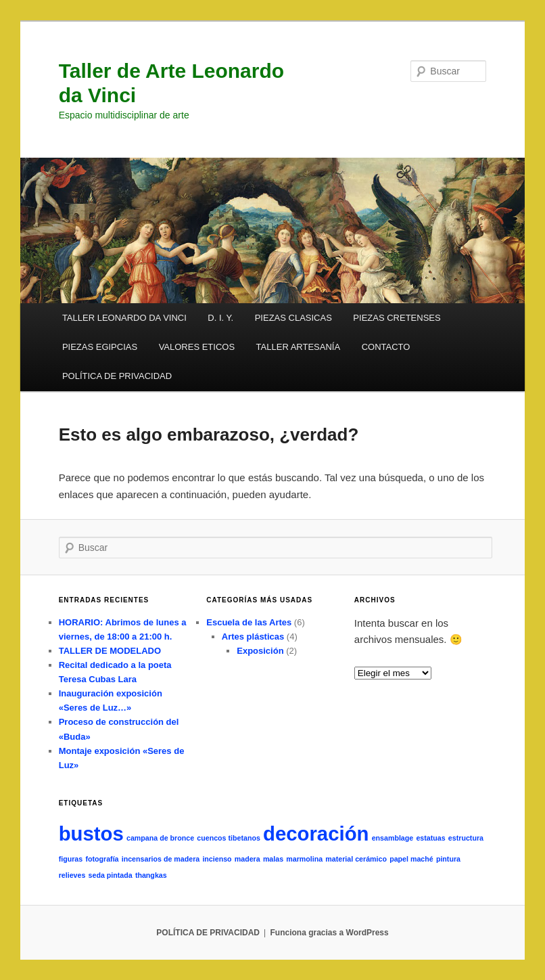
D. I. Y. (220, 318)
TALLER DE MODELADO (110, 651)
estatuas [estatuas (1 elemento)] (430, 838)
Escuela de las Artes (249, 622)
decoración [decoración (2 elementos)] (316, 833)
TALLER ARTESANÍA (299, 347)
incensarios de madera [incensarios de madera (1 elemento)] (161, 859)
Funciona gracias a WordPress (329, 933)
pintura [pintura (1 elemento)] (448, 859)
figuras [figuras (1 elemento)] (71, 859)
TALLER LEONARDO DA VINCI (124, 318)
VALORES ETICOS (197, 347)
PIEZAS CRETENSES (397, 318)
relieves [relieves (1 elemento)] (72, 875)
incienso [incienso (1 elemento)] (217, 859)
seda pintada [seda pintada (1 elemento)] (111, 875)
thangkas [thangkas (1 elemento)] (151, 875)
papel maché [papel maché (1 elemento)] (411, 859)
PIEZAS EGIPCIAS (100, 347)
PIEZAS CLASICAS (293, 318)
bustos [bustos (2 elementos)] (91, 833)
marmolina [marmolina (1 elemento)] (304, 859)
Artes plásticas (253, 637)
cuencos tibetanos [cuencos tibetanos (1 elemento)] (229, 838)
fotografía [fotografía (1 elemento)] (102, 859)
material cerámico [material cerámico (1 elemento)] (356, 859)
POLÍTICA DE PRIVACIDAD (117, 376)
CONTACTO (386, 347)
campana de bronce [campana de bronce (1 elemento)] (160, 838)
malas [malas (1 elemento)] (273, 859)
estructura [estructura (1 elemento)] (466, 838)
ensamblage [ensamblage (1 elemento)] (393, 838)
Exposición (260, 651)
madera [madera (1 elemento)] (247, 859)
